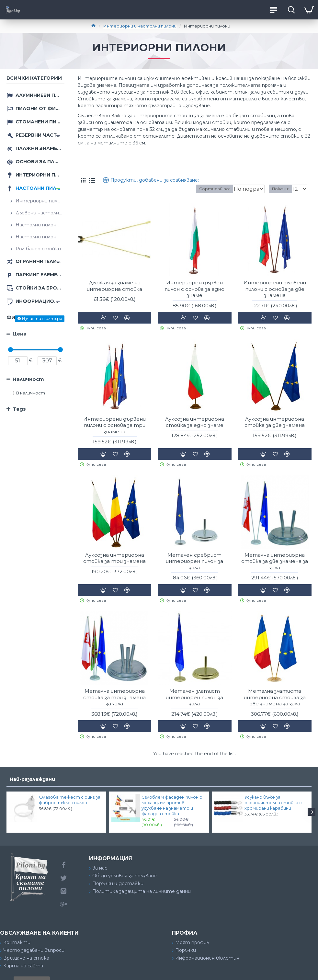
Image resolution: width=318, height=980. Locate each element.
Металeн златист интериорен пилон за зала (194, 697)
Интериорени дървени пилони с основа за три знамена (114, 425)
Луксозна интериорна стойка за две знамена (275, 422)
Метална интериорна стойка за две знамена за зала (275, 561)
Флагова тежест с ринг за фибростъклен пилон (70, 800)
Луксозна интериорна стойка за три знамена (114, 558)
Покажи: (280, 189)
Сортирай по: (191, 189)
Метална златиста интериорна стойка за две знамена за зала (275, 697)
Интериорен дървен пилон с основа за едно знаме (194, 289)
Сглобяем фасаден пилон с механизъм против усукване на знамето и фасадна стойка (172, 805)
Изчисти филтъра (42, 319)
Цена (20, 334)
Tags (19, 409)
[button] (312, 812)
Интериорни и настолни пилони (140, 26)
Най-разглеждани (32, 779)
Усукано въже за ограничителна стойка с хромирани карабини (273, 803)
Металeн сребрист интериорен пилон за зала (194, 561)
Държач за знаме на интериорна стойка (114, 286)
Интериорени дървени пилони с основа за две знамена (275, 289)
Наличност (28, 379)
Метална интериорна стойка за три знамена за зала (114, 697)
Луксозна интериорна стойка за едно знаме (195, 422)
